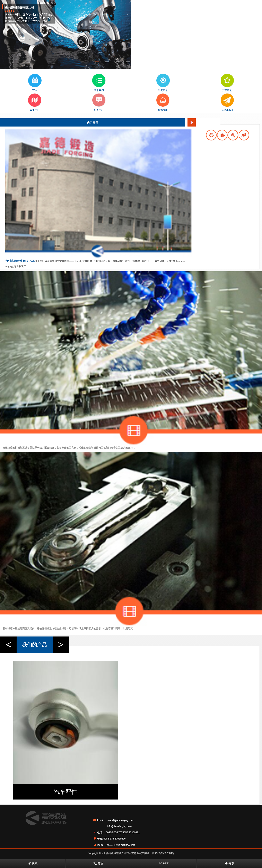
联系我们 (163, 102)
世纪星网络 (143, 853)
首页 (35, 83)
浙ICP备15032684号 (163, 853)
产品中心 (227, 83)
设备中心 (35, 102)
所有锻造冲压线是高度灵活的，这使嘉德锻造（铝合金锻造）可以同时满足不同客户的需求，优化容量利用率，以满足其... (69, 628)
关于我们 (99, 83)
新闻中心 (163, 83)
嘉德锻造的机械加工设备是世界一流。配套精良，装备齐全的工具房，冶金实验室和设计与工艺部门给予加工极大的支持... (69, 448)
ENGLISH (227, 102)
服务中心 (99, 102)
